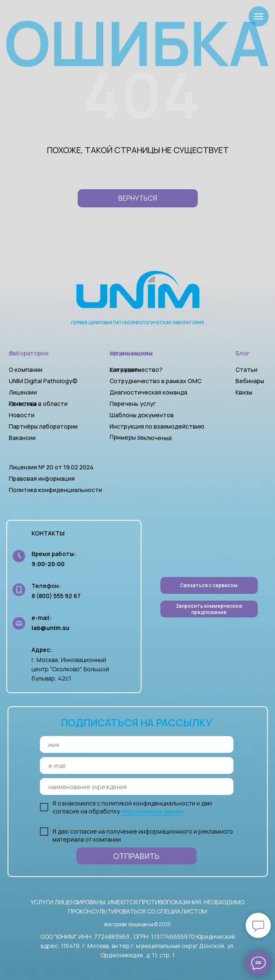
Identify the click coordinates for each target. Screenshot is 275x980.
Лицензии (23, 392)
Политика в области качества (38, 404)
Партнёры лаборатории (43, 426)
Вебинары (250, 381)
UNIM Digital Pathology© (43, 381)
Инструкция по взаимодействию (157, 426)
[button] (209, 609)
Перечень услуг (133, 404)
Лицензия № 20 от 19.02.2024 (51, 467)
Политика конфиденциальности (55, 490)
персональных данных (152, 811)
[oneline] (137, 787)
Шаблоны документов (142, 415)
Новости (22, 415)
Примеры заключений (140, 437)
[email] (137, 765)
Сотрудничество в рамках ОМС (156, 381)
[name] (137, 744)
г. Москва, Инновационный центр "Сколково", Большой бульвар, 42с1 (70, 669)
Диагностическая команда (148, 392)
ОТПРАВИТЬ (136, 856)
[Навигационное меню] (259, 16)
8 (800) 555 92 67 (56, 596)
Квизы (244, 392)
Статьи (246, 369)
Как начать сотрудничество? (136, 369)
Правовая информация (42, 478)
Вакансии (22, 438)
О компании (26, 369)
